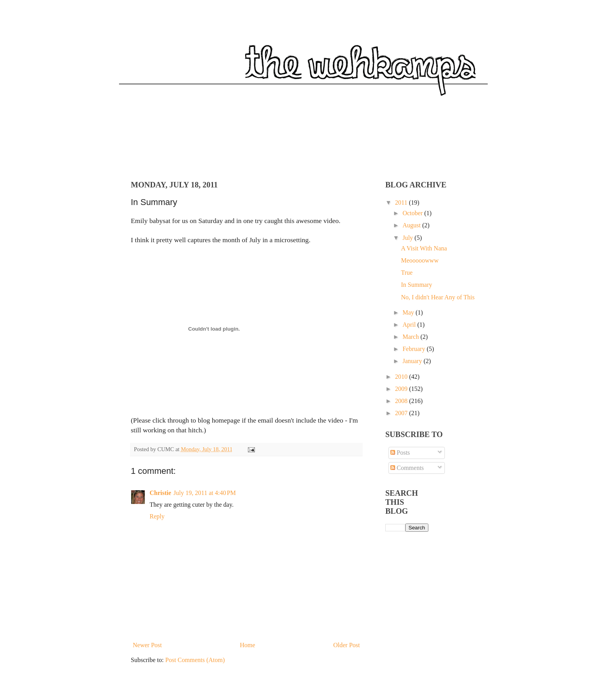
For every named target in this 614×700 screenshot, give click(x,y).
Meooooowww (420, 260)
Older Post (347, 645)
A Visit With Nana (424, 248)
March (412, 337)
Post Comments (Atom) (195, 660)
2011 (402, 202)
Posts (400, 453)
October (414, 213)
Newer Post (147, 645)
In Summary (417, 285)
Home (248, 645)
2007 (402, 413)
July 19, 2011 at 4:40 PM (205, 493)
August (412, 225)
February (415, 349)
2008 (402, 401)
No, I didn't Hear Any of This (438, 297)
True (407, 273)
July (409, 238)
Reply (157, 516)
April (410, 325)
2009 (402, 389)
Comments (407, 468)
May (409, 312)
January (413, 361)
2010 (402, 377)
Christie (160, 493)
